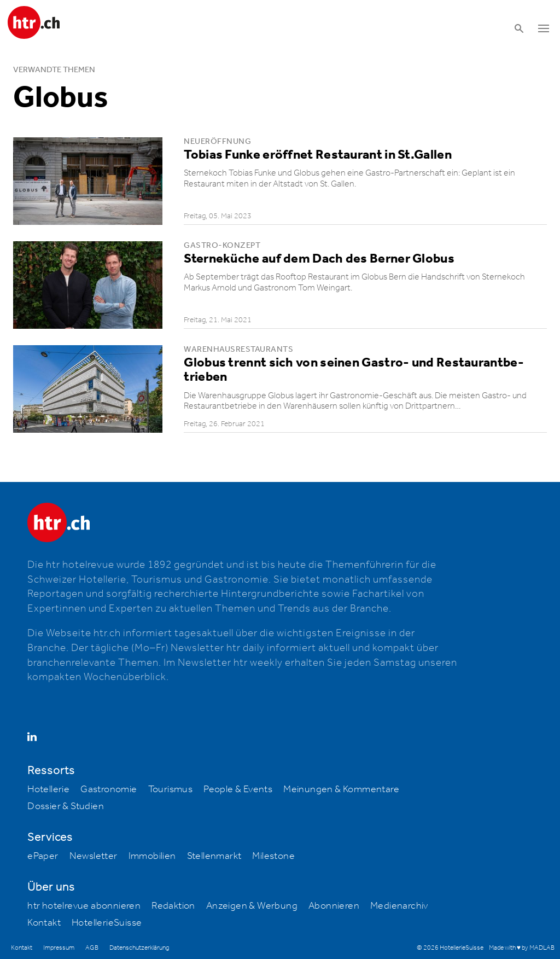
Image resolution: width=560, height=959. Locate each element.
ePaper (43, 856)
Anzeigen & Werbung (252, 906)
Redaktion (173, 906)
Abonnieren (334, 906)
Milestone (273, 856)
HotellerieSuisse (107, 923)
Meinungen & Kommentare (341, 789)
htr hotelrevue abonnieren (84, 906)
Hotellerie (48, 789)
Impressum (59, 948)
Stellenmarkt (214, 856)
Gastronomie (109, 789)
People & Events (238, 789)
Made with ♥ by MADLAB (522, 948)
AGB (92, 948)
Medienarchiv (399, 906)
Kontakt (44, 923)
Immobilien (152, 856)
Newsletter (94, 856)
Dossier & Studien (66, 806)
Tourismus (171, 789)
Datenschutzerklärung (139, 948)
